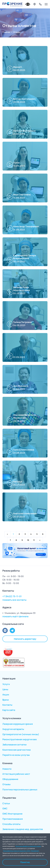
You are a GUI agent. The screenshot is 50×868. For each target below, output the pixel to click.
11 (34, 540)
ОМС (5, 808)
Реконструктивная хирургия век (20, 739)
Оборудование (10, 779)
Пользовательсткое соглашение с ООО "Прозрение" (21, 851)
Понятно (25, 862)
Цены (5, 689)
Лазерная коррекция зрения (18, 724)
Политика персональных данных (20, 789)
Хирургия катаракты (13, 729)
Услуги (6, 684)
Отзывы (6, 784)
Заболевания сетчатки (14, 745)
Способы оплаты (11, 824)
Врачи (6, 700)
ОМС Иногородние (12, 814)
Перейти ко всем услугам (16, 755)
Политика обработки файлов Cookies (28, 846)
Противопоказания (13, 819)
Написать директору (25, 639)
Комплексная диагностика (16, 750)
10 (28, 540)
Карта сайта (9, 710)
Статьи (6, 803)
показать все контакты (14, 600)
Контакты (7, 705)
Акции (6, 695)
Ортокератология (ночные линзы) (21, 734)
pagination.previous (7, 534)
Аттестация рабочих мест (16, 774)
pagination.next (40, 540)
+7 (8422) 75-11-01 (12, 596)
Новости (7, 769)
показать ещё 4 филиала (15, 616)
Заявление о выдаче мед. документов (23, 829)
